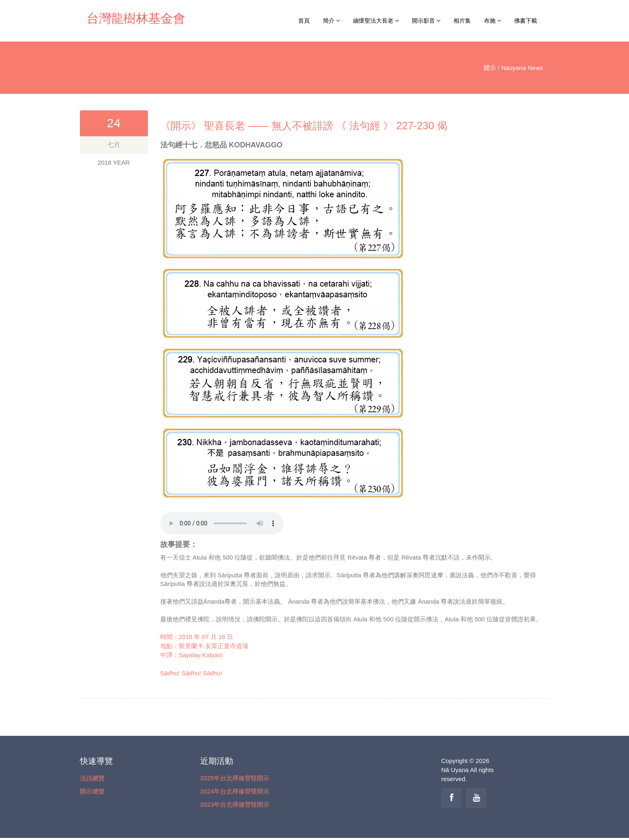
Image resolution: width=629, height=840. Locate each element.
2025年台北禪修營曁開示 (235, 778)
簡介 (331, 21)
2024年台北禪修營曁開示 (235, 791)
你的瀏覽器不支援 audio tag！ (222, 523)
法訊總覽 (92, 778)
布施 (492, 21)
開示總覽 (92, 791)
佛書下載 (526, 21)
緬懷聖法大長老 (376, 21)
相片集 (462, 21)
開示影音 (426, 21)
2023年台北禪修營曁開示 (235, 804)
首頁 (304, 21)
